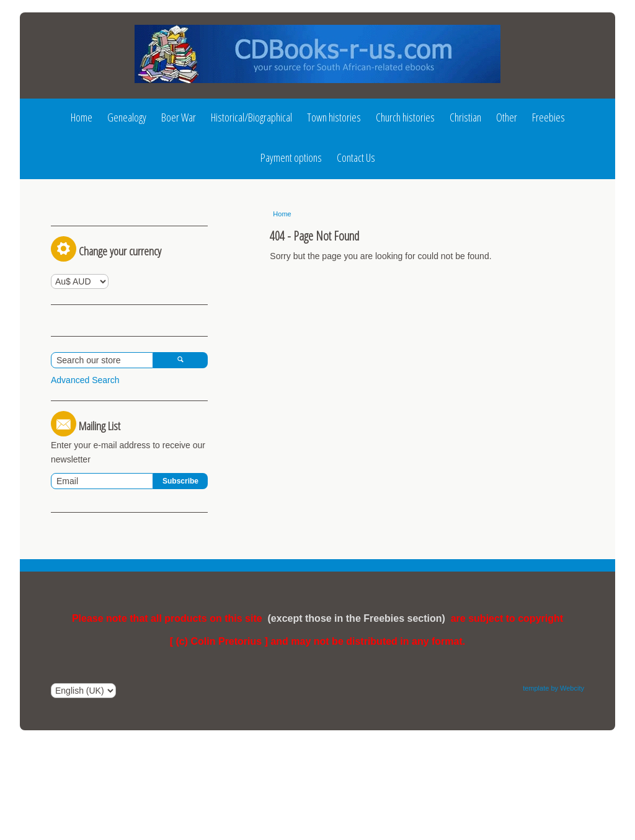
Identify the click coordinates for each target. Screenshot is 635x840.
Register (133, 218)
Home (82, 117)
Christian (465, 117)
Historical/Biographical (251, 117)
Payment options (291, 157)
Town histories (334, 117)
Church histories (405, 117)
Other (507, 117)
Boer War (179, 117)
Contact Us (356, 157)
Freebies (548, 117)
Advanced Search (85, 490)
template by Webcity (553, 798)
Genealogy (127, 117)
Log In (74, 218)
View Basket (80, 415)
